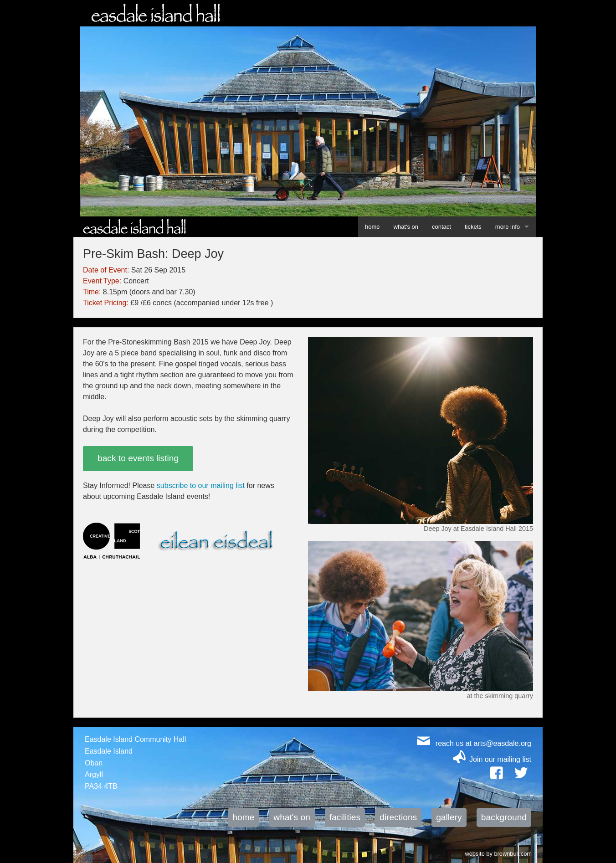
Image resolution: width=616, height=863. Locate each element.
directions (398, 817)
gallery (449, 817)
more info (508, 227)
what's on (406, 227)
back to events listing (138, 458)
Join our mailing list (500, 759)
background (504, 817)
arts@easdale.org (502, 743)
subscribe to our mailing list (201, 485)
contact (441, 227)
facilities (345, 817)
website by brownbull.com (498, 853)
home (372, 227)
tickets (473, 227)
